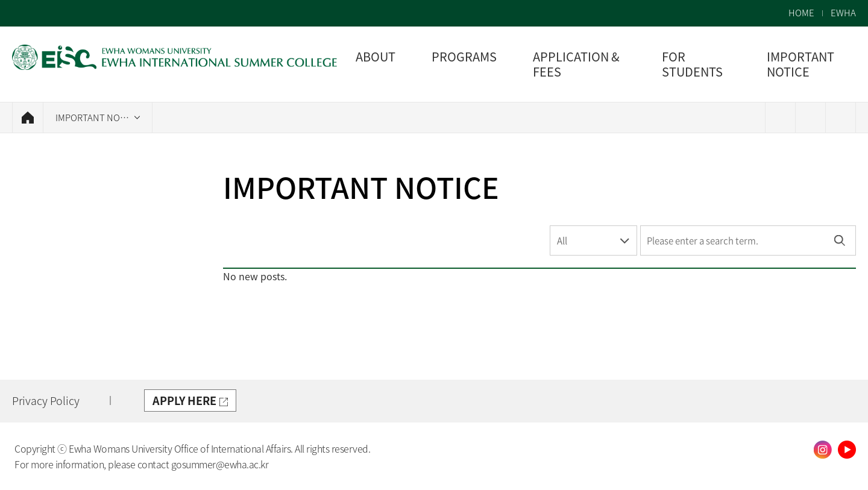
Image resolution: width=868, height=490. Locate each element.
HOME (801, 13)
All (562, 240)
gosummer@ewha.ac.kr (220, 464)
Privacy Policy (46, 400)
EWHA (843, 13)
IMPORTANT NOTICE (97, 118)
